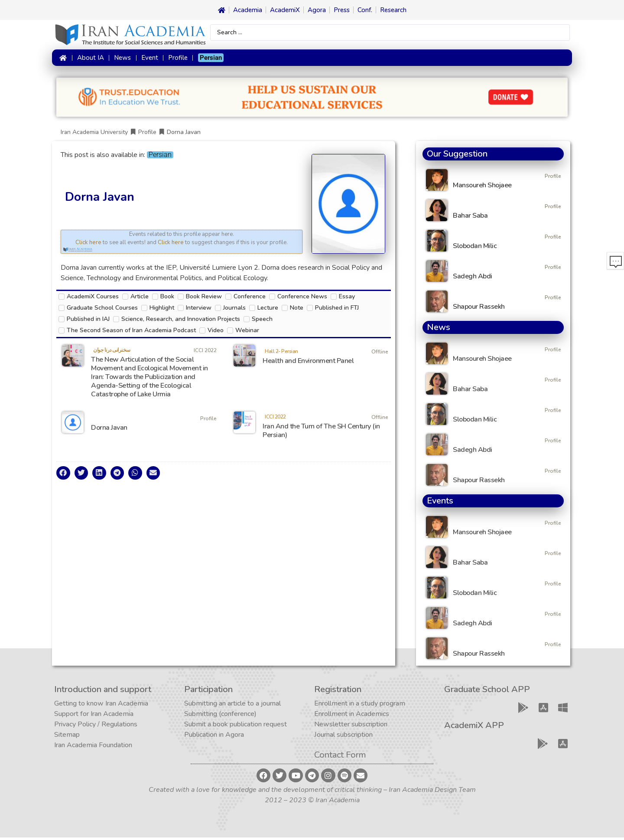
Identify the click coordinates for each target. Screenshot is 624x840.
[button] (63, 476)
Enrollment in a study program (360, 706)
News (122, 59)
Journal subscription (343, 737)
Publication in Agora (214, 737)
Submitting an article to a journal (232, 706)
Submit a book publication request (236, 727)
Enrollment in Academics (352, 716)
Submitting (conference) (220, 716)
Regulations (119, 727)
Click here (88, 245)
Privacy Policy (75, 727)
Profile (177, 59)
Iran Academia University (94, 135)
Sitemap (67, 737)
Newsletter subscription (351, 727)
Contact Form (340, 757)
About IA (89, 59)
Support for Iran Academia (94, 716)
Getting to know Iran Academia (101, 706)
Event (149, 59)
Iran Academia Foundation (93, 748)
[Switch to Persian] (210, 59)
